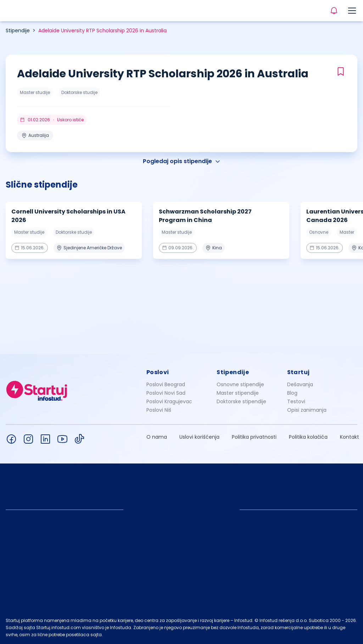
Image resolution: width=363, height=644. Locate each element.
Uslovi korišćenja (199, 437)
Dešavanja (300, 384)
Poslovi (158, 372)
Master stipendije (238, 393)
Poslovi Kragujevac (169, 401)
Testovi (296, 401)
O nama (157, 437)
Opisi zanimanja (307, 410)
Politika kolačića (308, 437)
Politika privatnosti (254, 437)
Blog (292, 393)
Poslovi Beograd (166, 384)
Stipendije (18, 30)
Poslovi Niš (159, 410)
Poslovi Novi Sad (166, 393)
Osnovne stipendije (240, 384)
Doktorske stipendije (241, 401)
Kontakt (350, 437)
